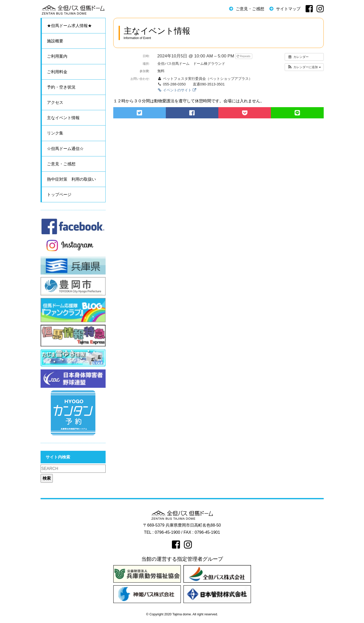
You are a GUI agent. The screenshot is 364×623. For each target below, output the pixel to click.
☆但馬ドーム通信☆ (65, 149)
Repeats (244, 56)
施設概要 (55, 41)
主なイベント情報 (63, 118)
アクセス (55, 102)
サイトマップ (288, 9)
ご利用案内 (57, 56)
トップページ (59, 195)
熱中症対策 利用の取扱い (71, 179)
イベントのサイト (177, 90)
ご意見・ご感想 (250, 9)
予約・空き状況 (61, 87)
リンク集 (55, 133)
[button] (304, 67)
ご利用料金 (57, 72)
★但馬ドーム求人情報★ (69, 26)
